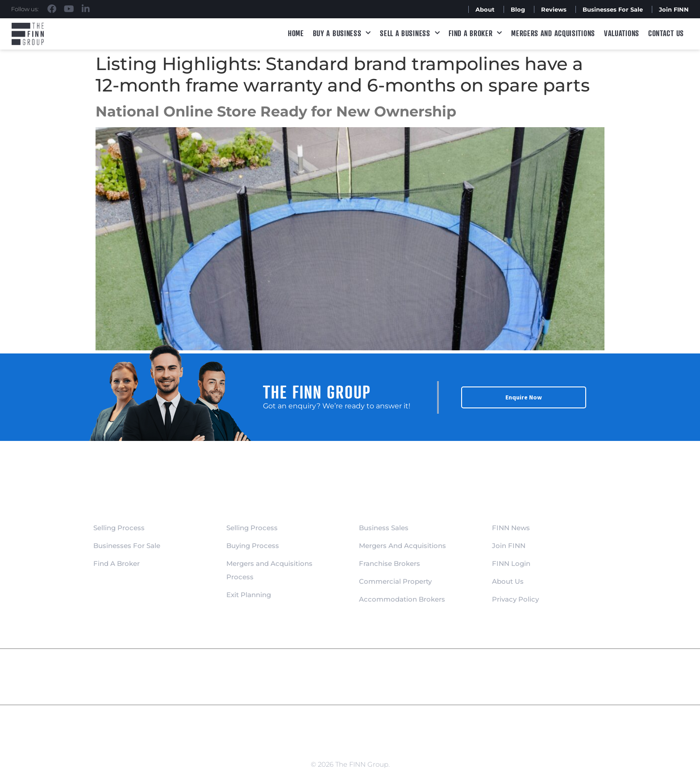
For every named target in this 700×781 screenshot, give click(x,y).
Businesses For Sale (613, 9)
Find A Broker (475, 33)
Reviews (554, 9)
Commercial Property (395, 581)
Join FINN (674, 9)
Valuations (622, 33)
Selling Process (119, 528)
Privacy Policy (515, 599)
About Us (508, 581)
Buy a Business (342, 33)
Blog (518, 9)
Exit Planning (249, 595)
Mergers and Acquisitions (553, 33)
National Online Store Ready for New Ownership (276, 111)
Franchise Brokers (390, 563)
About (485, 9)
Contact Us (666, 33)
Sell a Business (410, 33)
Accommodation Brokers (402, 599)
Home (296, 33)
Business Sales (384, 528)
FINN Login (511, 563)
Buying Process (253, 546)
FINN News (511, 528)
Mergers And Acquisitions (402, 546)
